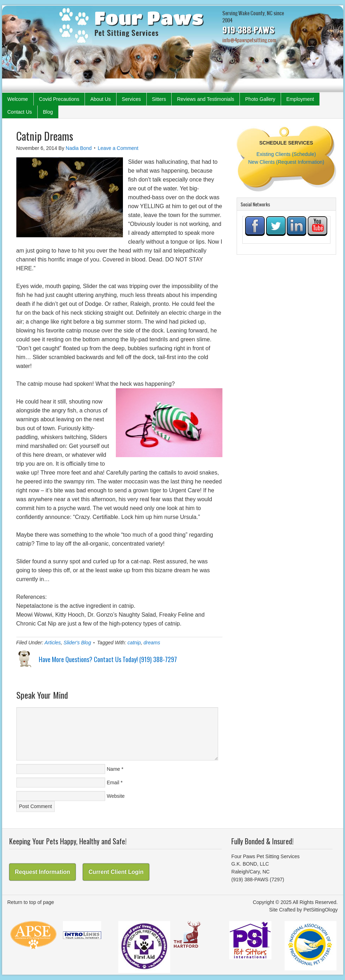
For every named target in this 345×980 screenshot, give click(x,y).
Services (131, 99)
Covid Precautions (59, 99)
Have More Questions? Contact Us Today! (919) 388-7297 (108, 659)
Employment (300, 99)
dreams (152, 643)
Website (116, 796)
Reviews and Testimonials (206, 99)
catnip (134, 643)
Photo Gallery (260, 99)
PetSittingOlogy (321, 910)
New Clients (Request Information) (286, 162)
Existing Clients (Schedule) (286, 154)
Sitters (159, 99)
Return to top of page (31, 902)
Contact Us (20, 112)
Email (113, 783)
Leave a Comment (118, 148)
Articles (53, 643)
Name (114, 769)
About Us (101, 99)
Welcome (18, 99)
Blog (48, 112)
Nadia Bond (79, 148)
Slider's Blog (77, 643)
